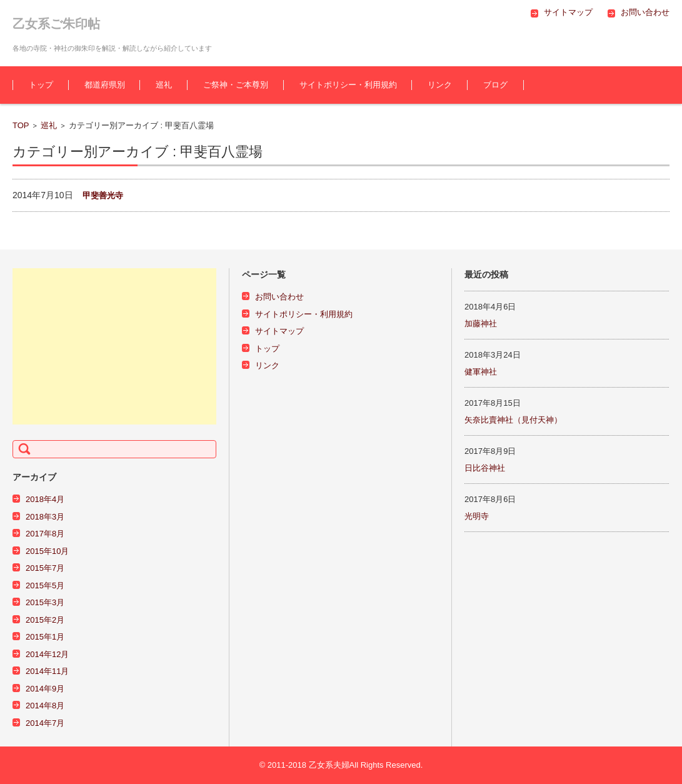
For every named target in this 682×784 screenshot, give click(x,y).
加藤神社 (481, 324)
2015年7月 (45, 568)
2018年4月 (45, 499)
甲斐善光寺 (103, 195)
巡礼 (164, 85)
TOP (21, 125)
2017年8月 (45, 534)
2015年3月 (45, 602)
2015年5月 (45, 585)
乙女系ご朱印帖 (56, 24)
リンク (440, 85)
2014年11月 (47, 671)
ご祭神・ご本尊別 (236, 85)
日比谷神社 (485, 468)
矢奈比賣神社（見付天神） (513, 420)
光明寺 (477, 516)
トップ (41, 85)
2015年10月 (47, 551)
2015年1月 (45, 637)
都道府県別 (105, 85)
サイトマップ (279, 331)
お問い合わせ (279, 297)
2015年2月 (45, 620)
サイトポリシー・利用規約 (348, 85)
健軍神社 (481, 372)
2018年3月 (45, 517)
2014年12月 (47, 654)
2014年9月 (45, 689)
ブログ (495, 85)
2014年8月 (45, 706)
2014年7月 (45, 723)
